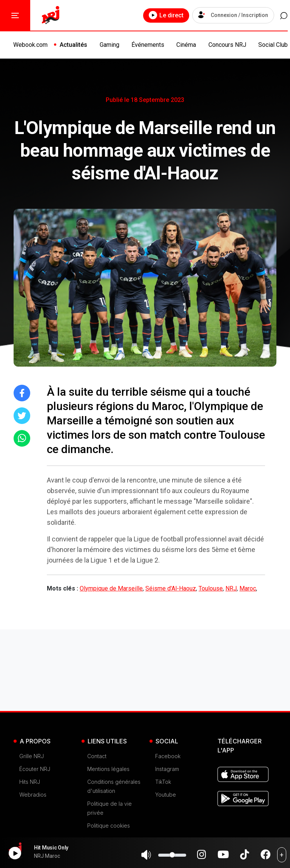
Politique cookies (109, 826)
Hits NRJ (30, 782)
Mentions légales (108, 769)
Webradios (33, 795)
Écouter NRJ (35, 769)
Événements (148, 45)
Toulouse (211, 588)
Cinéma (186, 45)
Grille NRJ (32, 756)
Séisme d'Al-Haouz (171, 588)
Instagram (167, 769)
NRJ (231, 588)
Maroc (248, 588)
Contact (97, 756)
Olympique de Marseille (111, 588)
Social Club (273, 45)
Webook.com (30, 45)
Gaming (110, 45)
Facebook (168, 756)
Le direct (155, 15)
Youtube (166, 795)
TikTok (163, 782)
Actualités (73, 45)
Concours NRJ (227, 45)
